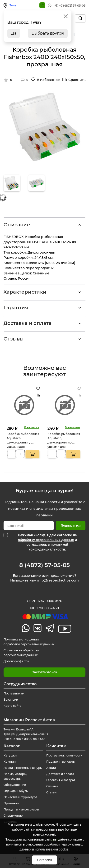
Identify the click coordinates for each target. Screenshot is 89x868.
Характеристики (25, 292)
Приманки (11, 803)
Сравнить (77, 80)
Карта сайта (12, 706)
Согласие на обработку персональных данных (21, 653)
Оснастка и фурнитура (20, 797)
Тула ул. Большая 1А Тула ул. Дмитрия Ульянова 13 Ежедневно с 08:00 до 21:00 (26, 734)
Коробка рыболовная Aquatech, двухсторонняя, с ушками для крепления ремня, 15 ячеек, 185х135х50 (23, 445)
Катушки (10, 755)
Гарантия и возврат (61, 780)
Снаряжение (13, 816)
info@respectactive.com (58, 580)
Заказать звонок (45, 672)
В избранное (48, 80)
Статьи (51, 792)
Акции (51, 768)
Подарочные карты (61, 762)
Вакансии (11, 700)
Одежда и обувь (16, 791)
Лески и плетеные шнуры (23, 768)
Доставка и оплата (28, 323)
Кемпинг (10, 762)
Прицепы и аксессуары (21, 809)
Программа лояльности (64, 755)
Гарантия (16, 308)
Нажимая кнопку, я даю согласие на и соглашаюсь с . (47, 542)
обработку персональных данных (46, 540)
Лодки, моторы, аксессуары (15, 776)
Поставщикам (14, 693)
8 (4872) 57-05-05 (44, 565)
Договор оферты (16, 661)
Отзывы (14, 339)
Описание (17, 225)
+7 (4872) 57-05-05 (72, 6)
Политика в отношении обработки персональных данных (29, 642)
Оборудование (15, 785)
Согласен (44, 860)
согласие (75, 839)
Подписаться (71, 526)
